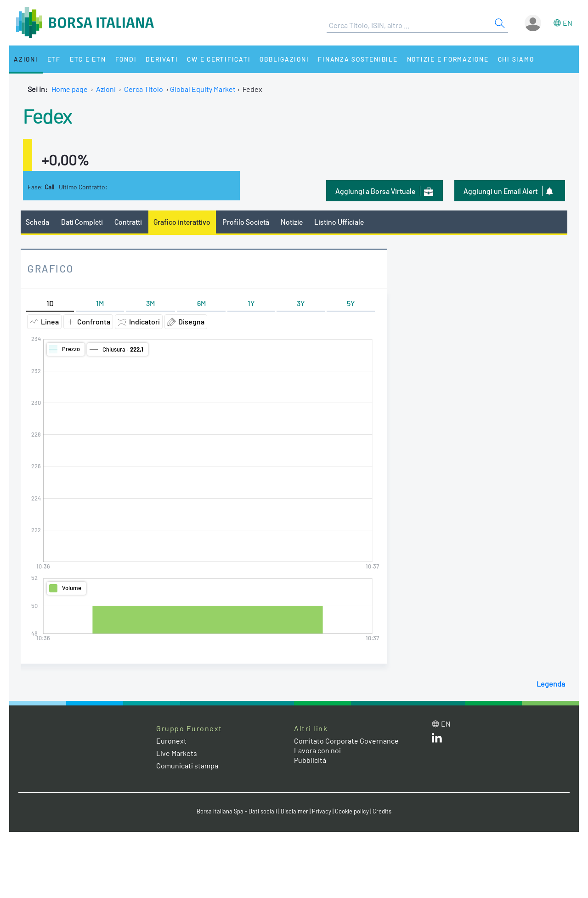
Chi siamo (516, 59)
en (568, 23)
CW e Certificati (219, 59)
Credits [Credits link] (382, 811)
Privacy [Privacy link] (322, 811)
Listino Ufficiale (339, 222)
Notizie (292, 222)
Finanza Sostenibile (358, 59)
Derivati (162, 59)
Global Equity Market (203, 89)
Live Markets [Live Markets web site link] (177, 753)
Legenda (551, 684)
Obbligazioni (284, 59)
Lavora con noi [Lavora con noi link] (317, 750)
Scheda (37, 222)
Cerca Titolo (144, 89)
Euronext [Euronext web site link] (171, 741)
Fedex (48, 115)
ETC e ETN (88, 59)
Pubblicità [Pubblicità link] (310, 760)
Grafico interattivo (182, 222)
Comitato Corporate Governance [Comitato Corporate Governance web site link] (346, 741)
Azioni (26, 59)
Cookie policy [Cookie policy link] (352, 811)
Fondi (126, 59)
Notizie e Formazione (448, 59)
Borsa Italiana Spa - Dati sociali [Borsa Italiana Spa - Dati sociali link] (237, 811)
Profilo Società (246, 222)
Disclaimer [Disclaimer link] (294, 811)
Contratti (128, 222)
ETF (54, 59)
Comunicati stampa (187, 765)
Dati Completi (82, 222)
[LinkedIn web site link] (437, 740)
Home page (70, 89)
